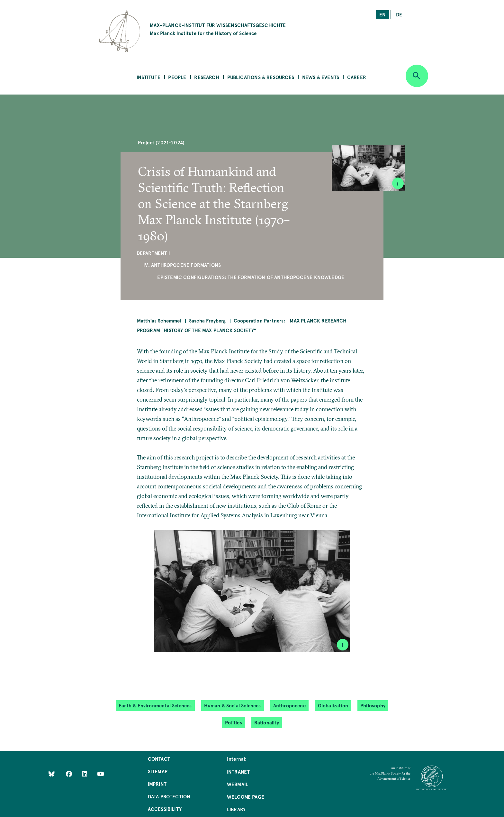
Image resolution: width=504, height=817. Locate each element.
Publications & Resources (261, 77)
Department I (153, 253)
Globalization (333, 705)
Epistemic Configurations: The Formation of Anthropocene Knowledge (251, 277)
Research (207, 77)
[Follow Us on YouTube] (100, 773)
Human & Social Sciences (233, 705)
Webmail (238, 784)
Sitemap (158, 771)
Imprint (157, 784)
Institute (148, 77)
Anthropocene (289, 705)
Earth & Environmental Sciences (155, 705)
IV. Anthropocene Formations (182, 265)
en (382, 14)
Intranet (238, 772)
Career (357, 77)
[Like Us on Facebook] (70, 773)
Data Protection (169, 796)
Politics (233, 722)
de (399, 14)
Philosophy (373, 705)
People (177, 77)
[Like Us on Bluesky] (52, 773)
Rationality (267, 722)
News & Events (321, 77)
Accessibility (165, 809)
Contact (159, 759)
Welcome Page (246, 797)
